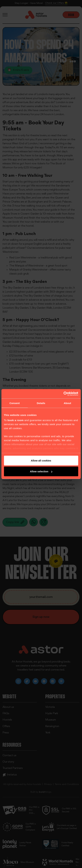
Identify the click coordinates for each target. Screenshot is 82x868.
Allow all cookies (41, 460)
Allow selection (41, 471)
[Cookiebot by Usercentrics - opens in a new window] (63, 394)
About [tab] (68, 403)
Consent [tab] (15, 403)
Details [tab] (41, 403)
